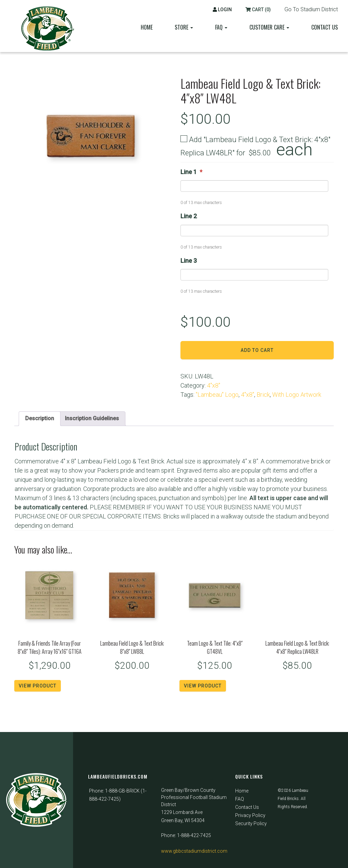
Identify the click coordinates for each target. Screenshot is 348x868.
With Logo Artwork (297, 395)
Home (147, 27)
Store (184, 27)
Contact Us (325, 27)
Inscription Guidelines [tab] (97, 419)
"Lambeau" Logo (217, 395)
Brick (263, 395)
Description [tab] (41, 419)
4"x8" (214, 385)
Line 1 (191, 172)
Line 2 (189, 216)
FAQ (240, 799)
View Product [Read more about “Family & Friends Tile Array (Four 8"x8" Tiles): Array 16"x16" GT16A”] (38, 686)
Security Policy (251, 823)
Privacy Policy (250, 815)
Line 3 (189, 261)
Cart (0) (258, 10)
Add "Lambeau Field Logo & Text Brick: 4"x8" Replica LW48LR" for (255, 146)
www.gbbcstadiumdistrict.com (194, 851)
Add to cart (257, 350)
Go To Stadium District (311, 9)
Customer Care (269, 27)
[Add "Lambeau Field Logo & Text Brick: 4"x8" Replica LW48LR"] (184, 139)
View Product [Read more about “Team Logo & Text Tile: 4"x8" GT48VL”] (203, 686)
